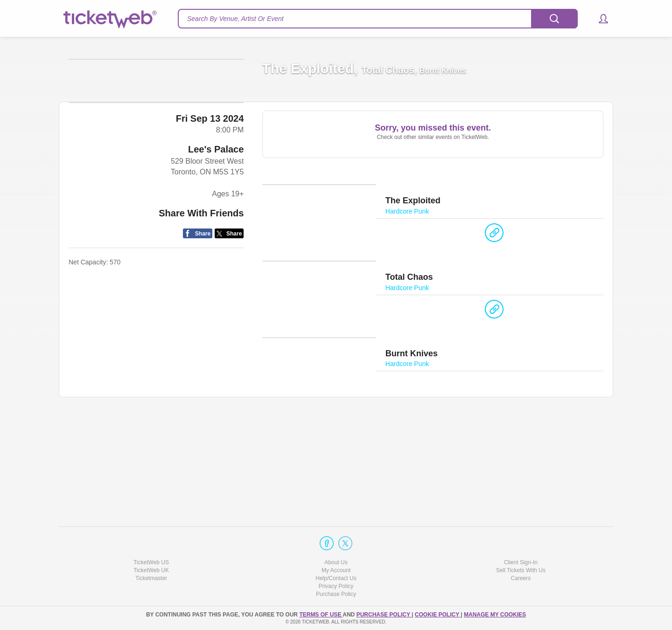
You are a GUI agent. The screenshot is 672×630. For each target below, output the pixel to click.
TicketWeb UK (151, 570)
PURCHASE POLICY (384, 615)
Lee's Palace (216, 366)
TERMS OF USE (321, 615)
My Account (336, 570)
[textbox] (378, 19)
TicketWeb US (151, 562)
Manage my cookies (495, 615)
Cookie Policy (438, 615)
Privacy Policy (336, 587)
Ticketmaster (151, 578)
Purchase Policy (336, 595)
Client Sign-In (521, 562)
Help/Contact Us (336, 578)
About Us (336, 562)
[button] (599, 19)
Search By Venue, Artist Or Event (235, 19)
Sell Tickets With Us (521, 570)
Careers (521, 578)
